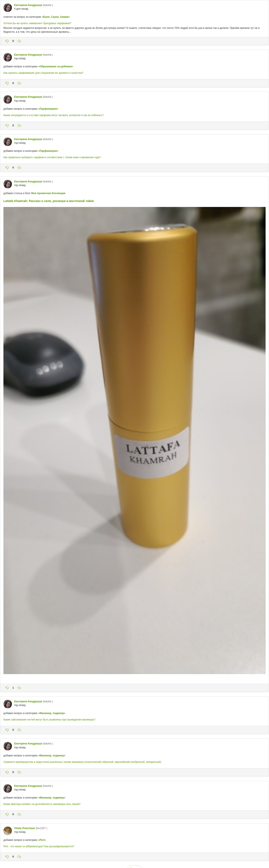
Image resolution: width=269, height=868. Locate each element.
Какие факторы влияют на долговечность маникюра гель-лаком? (42, 804)
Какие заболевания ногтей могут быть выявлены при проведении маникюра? (49, 720)
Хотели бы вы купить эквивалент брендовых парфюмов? (37, 23)
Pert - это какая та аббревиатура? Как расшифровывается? (39, 846)
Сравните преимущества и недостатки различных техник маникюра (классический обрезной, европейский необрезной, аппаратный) (82, 762)
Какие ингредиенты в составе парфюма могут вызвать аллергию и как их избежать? (54, 115)
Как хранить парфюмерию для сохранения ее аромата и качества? (43, 73)
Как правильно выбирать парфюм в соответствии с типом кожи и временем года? (52, 157)
